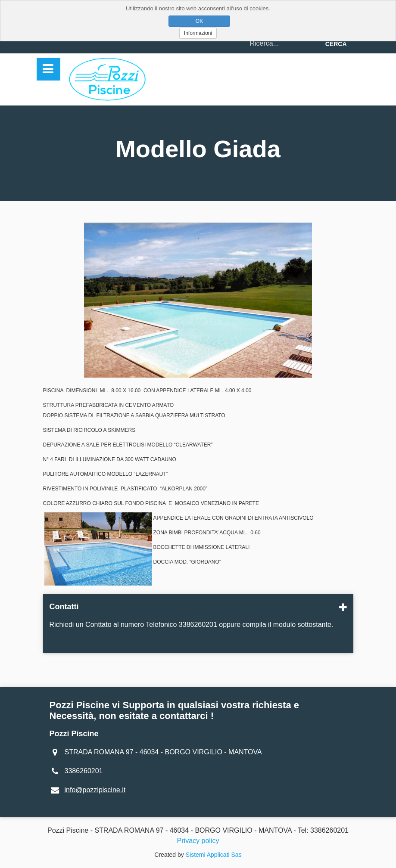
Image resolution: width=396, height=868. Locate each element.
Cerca (336, 44)
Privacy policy (198, 841)
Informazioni (198, 33)
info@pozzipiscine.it (95, 790)
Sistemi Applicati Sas (214, 855)
